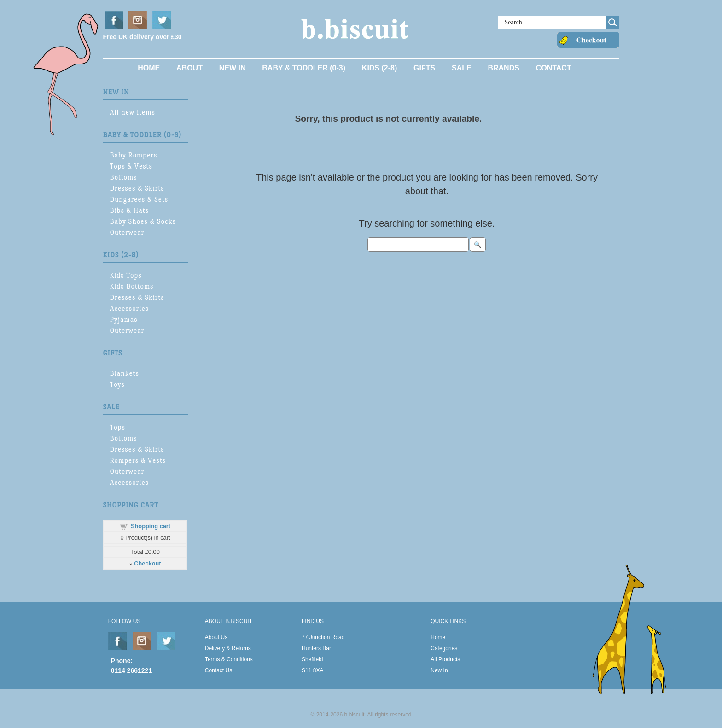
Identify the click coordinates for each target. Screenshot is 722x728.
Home (149, 68)
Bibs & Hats (129, 210)
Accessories (129, 308)
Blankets (124, 373)
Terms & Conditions (229, 659)
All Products (445, 659)
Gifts (424, 68)
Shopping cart (151, 526)
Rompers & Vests (138, 460)
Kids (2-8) (379, 68)
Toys (117, 384)
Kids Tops (125, 275)
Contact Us (218, 670)
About (189, 68)
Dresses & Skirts (137, 188)
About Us (216, 637)
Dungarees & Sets (139, 199)
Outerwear (127, 232)
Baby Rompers (133, 155)
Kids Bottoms (131, 286)
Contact (554, 68)
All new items (132, 112)
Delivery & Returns (228, 648)
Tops (117, 427)
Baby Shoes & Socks (143, 221)
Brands (503, 68)
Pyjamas (123, 319)
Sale (462, 68)
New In (233, 68)
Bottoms (123, 177)
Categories (444, 648)
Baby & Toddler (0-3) (304, 68)
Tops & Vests (131, 166)
